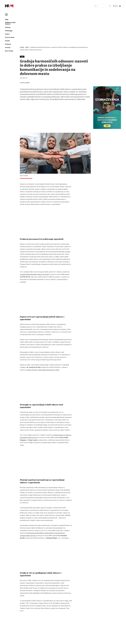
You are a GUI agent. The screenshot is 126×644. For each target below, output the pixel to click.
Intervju (8, 48)
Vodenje (8, 27)
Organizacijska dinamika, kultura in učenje (34, 274)
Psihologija (9, 31)
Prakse (7, 34)
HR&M (22, 47)
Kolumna (8, 44)
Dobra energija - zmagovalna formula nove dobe (43, 370)
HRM (7, 20)
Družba (7, 41)
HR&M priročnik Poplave (10, 23)
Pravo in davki (10, 37)
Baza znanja (9, 51)
